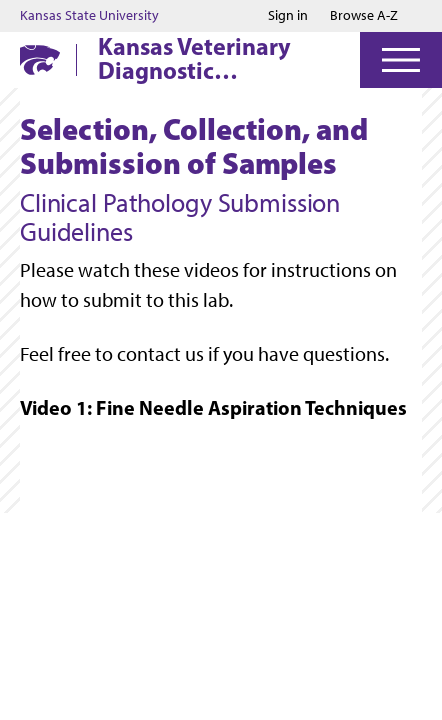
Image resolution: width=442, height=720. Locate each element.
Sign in (288, 16)
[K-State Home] (40, 59)
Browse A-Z (364, 15)
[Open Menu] (401, 60)
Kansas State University (89, 16)
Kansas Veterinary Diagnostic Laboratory (194, 58)
